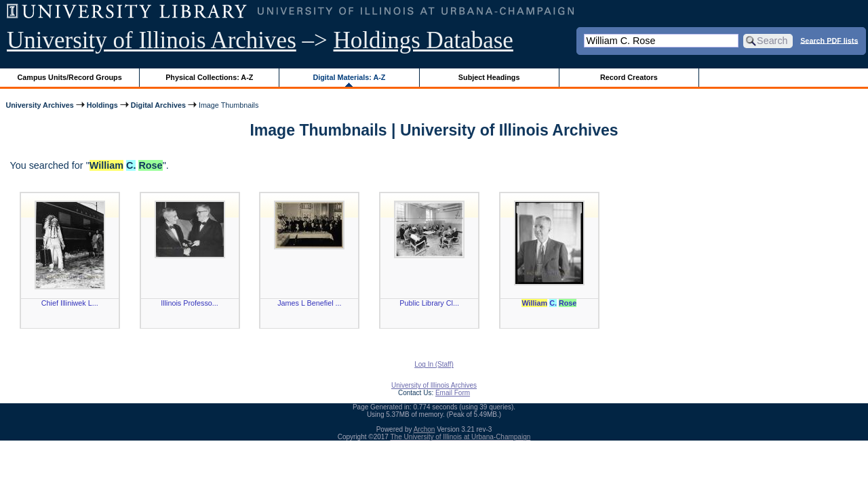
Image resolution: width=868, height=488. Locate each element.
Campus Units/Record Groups (70, 77)
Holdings (102, 105)
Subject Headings (489, 77)
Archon (425, 429)
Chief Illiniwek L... (70, 303)
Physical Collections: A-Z (209, 77)
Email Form (453, 393)
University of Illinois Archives (152, 40)
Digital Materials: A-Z (349, 77)
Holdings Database (423, 40)
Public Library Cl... (429, 303)
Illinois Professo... (190, 303)
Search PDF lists (829, 40)
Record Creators (629, 77)
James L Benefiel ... (309, 303)
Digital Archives (158, 105)
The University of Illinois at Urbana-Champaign (461, 437)
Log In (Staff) (434, 364)
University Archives (39, 105)
